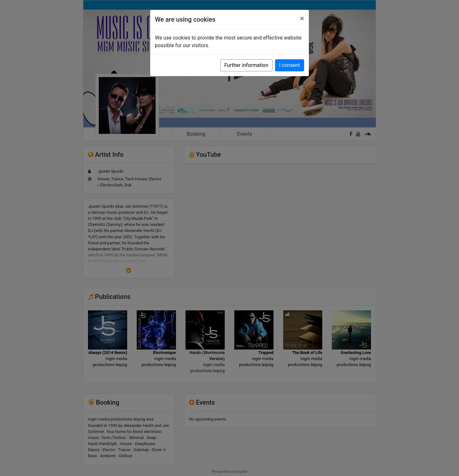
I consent (290, 65)
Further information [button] (246, 65)
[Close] (302, 18)
